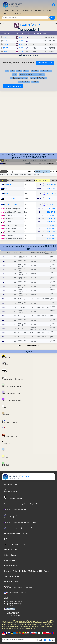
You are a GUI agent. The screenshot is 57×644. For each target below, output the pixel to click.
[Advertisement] (28, 123)
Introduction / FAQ (11, 484)
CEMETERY (7, 14)
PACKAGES (39, 10)
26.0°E (37, 25)
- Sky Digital (22, 571)
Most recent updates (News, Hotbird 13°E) (20, 522)
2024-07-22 (51, 189)
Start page (16, 477)
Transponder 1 (24, 82)
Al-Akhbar (8, 189)
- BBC (40, 571)
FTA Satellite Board (13, 616)
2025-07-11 (51, 204)
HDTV (19, 71)
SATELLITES (16, 10)
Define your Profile (11, 490)
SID (40, 163)
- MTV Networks (32, 571)
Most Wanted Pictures (12, 582)
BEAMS (50, 10)
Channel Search (11, 550)
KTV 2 (6, 193)
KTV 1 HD (7, 185)
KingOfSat (48, 640)
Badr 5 (21, 41)
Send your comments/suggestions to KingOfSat (21, 504)
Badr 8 (25, 25)
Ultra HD (35, 71)
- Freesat (46, 571)
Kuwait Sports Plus (11, 204)
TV (12, 71)
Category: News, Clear (14, 603)
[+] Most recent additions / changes (32, 75)
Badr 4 (21, 37)
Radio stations (46, 71)
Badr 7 (21, 44)
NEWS (5, 10)
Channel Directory (11, 566)
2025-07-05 (51, 209)
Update (51, 163)
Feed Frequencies (13, 612)
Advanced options (45, 63)
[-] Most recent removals (19, 78)
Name (6, 163)
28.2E (3, 23)
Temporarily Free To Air (38, 78)
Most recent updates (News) (15, 509)
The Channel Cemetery (12, 576)
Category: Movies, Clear (15, 605)
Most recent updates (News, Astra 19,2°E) (20, 528)
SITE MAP (18, 14)
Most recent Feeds (13, 614)
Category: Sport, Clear (14, 601)
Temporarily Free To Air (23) (16, 544)
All (7, 71)
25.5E (54, 23)
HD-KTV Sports (9, 199)
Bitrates (35, 82)
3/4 (56, 172)
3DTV (26, 71)
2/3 (56, 180)
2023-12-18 (51, 185)
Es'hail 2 (22, 52)
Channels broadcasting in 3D (16, 593)
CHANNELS (28, 10)
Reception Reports (11, 560)
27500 (52, 172)
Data (15, 75)
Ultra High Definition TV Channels (18, 587)
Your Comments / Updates (30, 346)
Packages (8, 571)
